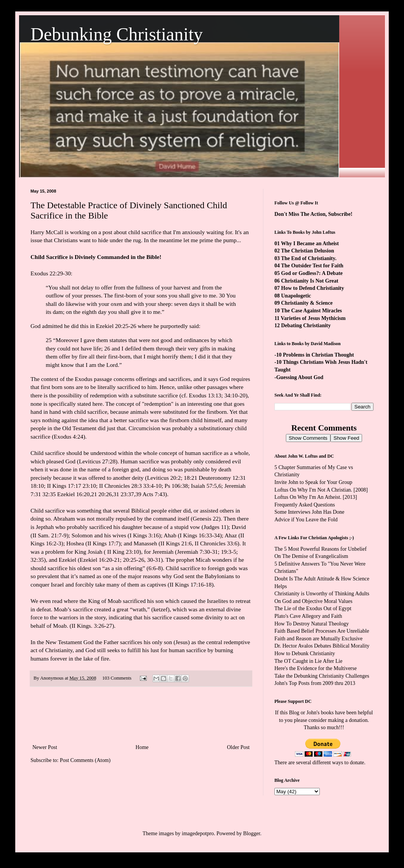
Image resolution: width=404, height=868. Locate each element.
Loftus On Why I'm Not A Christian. (313, 490)
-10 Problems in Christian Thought (314, 355)
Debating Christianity (306, 325)
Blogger (252, 833)
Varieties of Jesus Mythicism (313, 318)
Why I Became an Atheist (310, 244)
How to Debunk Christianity (305, 653)
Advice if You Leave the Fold (306, 520)
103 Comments (117, 678)
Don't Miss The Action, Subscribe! (313, 214)
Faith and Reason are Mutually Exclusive (318, 639)
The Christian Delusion (307, 251)
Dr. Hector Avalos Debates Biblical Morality (322, 646)
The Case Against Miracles (311, 311)
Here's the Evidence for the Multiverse (316, 668)
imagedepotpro (198, 833)
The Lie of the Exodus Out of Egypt (313, 608)
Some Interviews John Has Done (309, 512)
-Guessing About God (299, 377)
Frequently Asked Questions (305, 505)
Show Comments (308, 438)
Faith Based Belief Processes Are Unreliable (322, 631)
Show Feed (346, 438)
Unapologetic (296, 296)
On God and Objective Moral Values (313, 601)
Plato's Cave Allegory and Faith (308, 616)
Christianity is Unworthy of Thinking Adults (322, 594)
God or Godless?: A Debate (312, 273)
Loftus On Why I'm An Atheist (307, 497)
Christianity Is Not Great (310, 281)
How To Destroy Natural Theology (312, 624)
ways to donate (348, 763)
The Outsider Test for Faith (312, 266)
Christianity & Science (307, 303)
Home (142, 747)
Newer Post (45, 747)
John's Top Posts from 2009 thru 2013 (315, 683)
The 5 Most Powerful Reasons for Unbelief (321, 549)
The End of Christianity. (309, 258)
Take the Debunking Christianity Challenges (322, 676)
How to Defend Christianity (313, 288)
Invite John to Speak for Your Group (313, 482)
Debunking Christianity (117, 34)
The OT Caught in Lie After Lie (309, 661)
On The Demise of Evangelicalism (311, 556)
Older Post (239, 747)
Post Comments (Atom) (85, 760)
